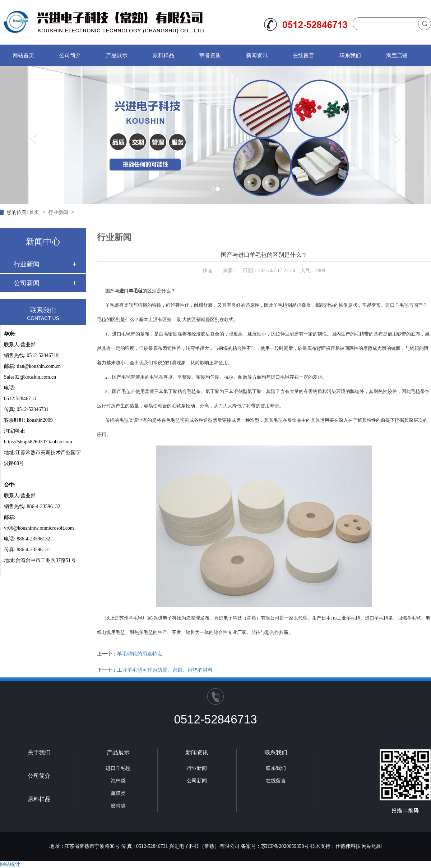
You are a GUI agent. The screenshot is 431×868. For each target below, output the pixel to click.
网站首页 (23, 55)
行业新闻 (59, 212)
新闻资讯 (257, 55)
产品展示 (117, 55)
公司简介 (70, 55)
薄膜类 (118, 793)
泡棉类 (118, 781)
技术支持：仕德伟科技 (335, 846)
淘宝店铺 (397, 55)
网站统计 (10, 864)
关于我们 (39, 752)
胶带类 (118, 806)
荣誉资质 (210, 55)
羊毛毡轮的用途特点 (140, 654)
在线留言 (303, 55)
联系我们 (350, 55)
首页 (35, 212)
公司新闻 (27, 283)
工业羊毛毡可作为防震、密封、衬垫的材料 (165, 670)
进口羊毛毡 (118, 768)
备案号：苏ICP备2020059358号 (275, 846)
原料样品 (163, 55)
